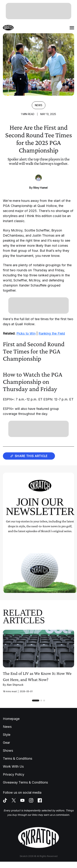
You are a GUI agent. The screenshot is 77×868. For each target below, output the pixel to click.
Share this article (29, 456)
